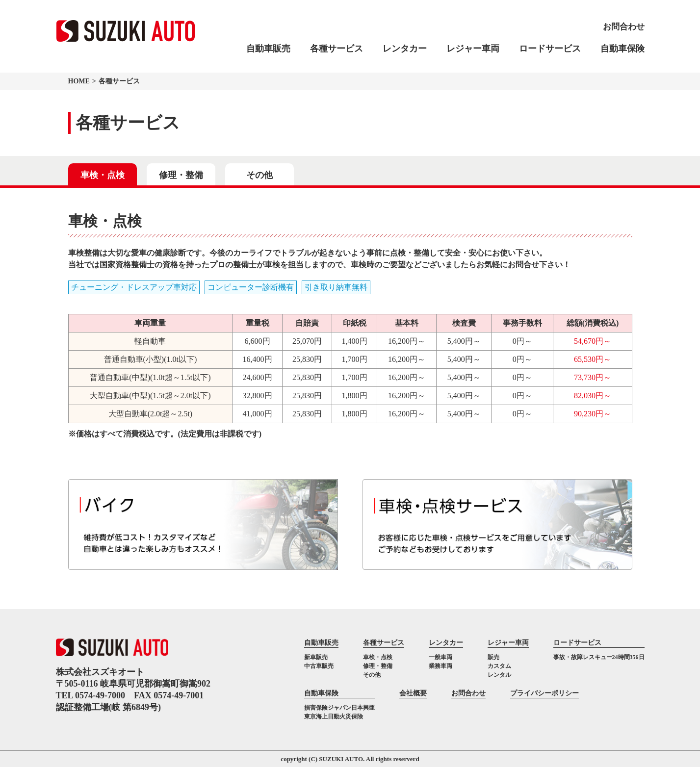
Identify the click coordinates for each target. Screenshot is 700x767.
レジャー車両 (473, 49)
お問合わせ (468, 693)
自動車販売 (268, 49)
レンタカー (405, 49)
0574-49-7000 (100, 695)
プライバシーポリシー (544, 693)
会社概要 (413, 693)
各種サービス (337, 49)
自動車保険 (622, 49)
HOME (79, 81)
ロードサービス (550, 49)
